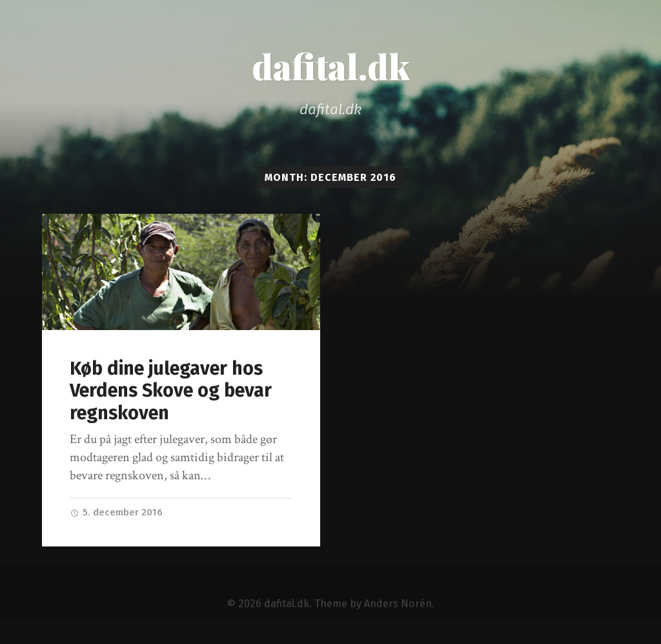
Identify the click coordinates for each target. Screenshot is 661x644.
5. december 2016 (116, 512)
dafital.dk (331, 66)
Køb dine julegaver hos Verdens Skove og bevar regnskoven (171, 391)
